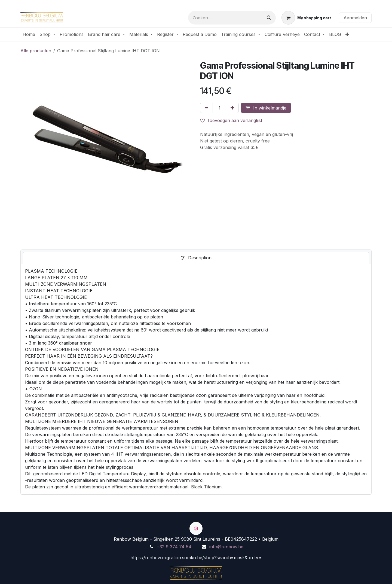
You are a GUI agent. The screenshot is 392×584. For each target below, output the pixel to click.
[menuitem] (29, 34)
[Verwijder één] (206, 108)
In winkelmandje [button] (266, 108)
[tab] (196, 258)
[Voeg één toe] (232, 108)
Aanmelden (355, 18)
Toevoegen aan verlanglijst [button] (231, 120)
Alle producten (36, 51)
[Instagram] (196, 528)
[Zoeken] (269, 18)
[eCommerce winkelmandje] (306, 18)
